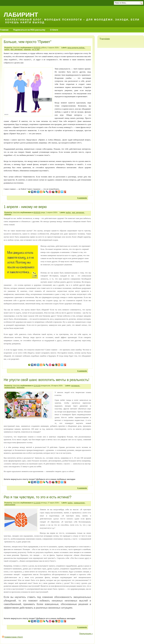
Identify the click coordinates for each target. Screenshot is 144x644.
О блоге (54, 30)
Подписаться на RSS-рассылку (29, 30)
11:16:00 (37, 503)
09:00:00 (37, 48)
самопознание (10, 504)
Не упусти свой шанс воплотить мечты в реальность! (46, 380)
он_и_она (36, 49)
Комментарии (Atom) (14, 637)
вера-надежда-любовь (76, 48)
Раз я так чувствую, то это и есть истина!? (38, 497)
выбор (7, 49)
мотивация (76, 386)
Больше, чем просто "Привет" (28, 42)
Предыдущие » (86, 634)
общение (28, 49)
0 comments (82, 198)
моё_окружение (17, 49)
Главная (4, 30)
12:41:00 (37, 386)
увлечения (20, 387)
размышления (10, 387)
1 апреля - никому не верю (25, 207)
